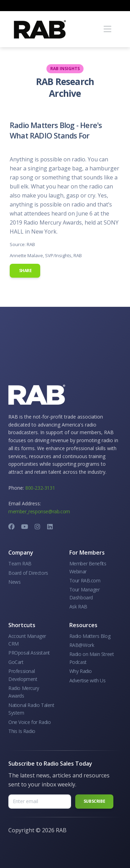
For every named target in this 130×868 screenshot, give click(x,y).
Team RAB (20, 563)
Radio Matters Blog (90, 636)
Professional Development (23, 675)
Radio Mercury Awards (24, 692)
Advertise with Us (88, 680)
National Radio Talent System (31, 709)
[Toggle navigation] (107, 29)
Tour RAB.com (85, 580)
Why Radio (81, 671)
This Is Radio (22, 731)
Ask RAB (78, 606)
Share (25, 271)
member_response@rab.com (39, 511)
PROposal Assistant (29, 653)
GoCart (16, 662)
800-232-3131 (40, 488)
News (14, 582)
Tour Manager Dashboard (85, 593)
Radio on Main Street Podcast (92, 658)
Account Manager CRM (27, 640)
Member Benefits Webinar (88, 567)
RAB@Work (82, 645)
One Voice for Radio (29, 722)
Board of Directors (28, 573)
